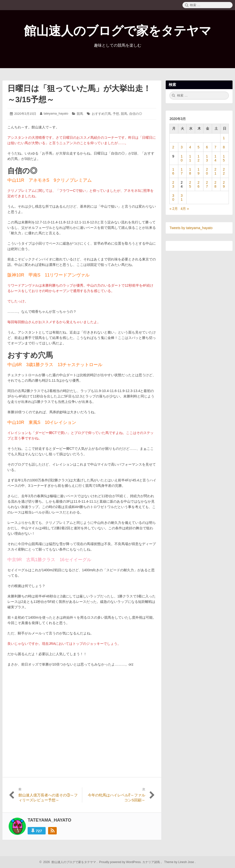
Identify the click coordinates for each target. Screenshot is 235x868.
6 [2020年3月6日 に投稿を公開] (207, 147)
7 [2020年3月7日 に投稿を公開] (216, 147)
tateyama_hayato (56, 113)
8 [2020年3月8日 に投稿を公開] (224, 147)
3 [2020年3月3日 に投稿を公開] (182, 147)
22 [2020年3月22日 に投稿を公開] (224, 171)
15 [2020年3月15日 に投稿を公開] (224, 158)
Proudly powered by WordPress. (120, 862)
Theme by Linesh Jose (180, 862)
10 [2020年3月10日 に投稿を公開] (182, 158)
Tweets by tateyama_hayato (191, 228)
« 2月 (173, 209)
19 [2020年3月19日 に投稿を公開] (199, 171)
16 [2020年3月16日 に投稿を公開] (173, 171)
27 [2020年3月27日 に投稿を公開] (207, 184)
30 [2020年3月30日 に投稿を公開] (173, 197)
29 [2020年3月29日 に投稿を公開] (224, 184)
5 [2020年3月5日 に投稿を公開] (199, 147)
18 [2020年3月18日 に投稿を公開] (190, 171)
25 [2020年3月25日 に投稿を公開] (190, 184)
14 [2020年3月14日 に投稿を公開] (216, 158)
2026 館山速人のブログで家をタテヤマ (69, 862)
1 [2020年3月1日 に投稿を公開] (224, 138)
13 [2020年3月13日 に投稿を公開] (207, 158)
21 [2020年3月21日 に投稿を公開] (216, 171)
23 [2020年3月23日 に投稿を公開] (173, 184)
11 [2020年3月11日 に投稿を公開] (190, 158)
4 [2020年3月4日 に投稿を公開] (190, 147)
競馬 (80, 114)
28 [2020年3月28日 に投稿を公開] (216, 184)
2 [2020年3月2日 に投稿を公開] (173, 147)
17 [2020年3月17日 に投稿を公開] (182, 171)
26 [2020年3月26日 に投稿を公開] (199, 184)
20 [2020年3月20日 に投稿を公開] (207, 171)
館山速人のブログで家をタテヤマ (118, 31)
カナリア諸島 (152, 862)
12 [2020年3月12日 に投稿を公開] (199, 158)
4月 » (185, 209)
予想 (116, 114)
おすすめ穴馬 (101, 114)
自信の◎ (136, 114)
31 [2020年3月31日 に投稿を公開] (182, 197)
